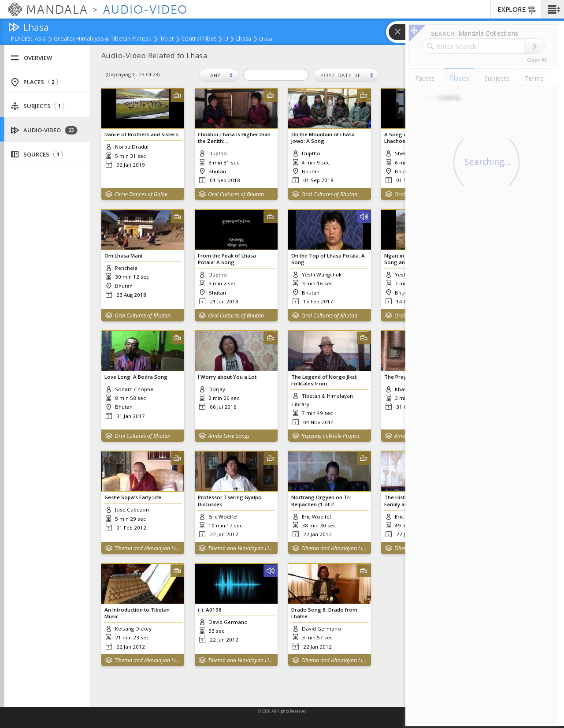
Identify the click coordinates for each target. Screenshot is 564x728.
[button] (553, 9)
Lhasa (244, 39)
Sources (37, 155)
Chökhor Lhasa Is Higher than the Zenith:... (234, 138)
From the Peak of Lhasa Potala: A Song (227, 259)
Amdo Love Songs (229, 436)
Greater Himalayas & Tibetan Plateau (103, 39)
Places (34, 82)
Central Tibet (199, 39)
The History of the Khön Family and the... (414, 500)
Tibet (167, 39)
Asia (40, 39)
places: (22, 39)
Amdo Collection (414, 436)
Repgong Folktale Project (330, 436)
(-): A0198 (210, 610)
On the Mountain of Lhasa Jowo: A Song (323, 138)
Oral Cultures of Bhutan (236, 194)
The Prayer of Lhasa (409, 377)
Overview (31, 58)
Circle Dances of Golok (141, 194)
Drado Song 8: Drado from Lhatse (324, 613)
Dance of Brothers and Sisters (141, 134)
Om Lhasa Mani (123, 256)
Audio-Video (44, 130)
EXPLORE (517, 10)
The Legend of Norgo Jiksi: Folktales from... (324, 380)
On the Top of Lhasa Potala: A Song (328, 259)
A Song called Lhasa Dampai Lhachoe (419, 138)
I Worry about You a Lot (227, 377)
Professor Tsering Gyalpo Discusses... (230, 500)
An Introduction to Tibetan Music (137, 613)
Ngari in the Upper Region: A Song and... (419, 259)
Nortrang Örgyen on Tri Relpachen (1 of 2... (321, 500)
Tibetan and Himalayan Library (147, 548)
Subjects (37, 106)
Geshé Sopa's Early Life (133, 497)
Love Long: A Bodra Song (136, 377)
